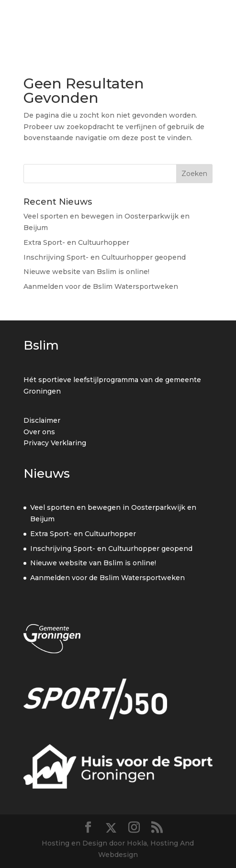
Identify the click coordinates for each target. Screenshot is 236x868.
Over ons (39, 432)
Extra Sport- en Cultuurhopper (76, 242)
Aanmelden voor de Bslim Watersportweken (101, 286)
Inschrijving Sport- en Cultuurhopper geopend (105, 257)
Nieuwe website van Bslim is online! (86, 272)
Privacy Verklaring (55, 443)
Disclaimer (42, 420)
